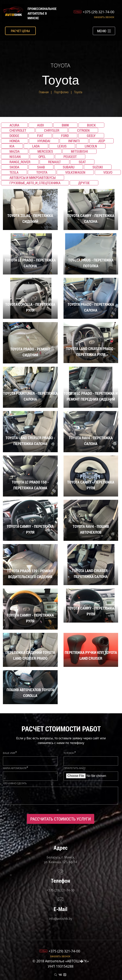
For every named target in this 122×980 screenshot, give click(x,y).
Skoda (14, 167)
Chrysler (52, 130)
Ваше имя (9, 753)
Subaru (69, 167)
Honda (15, 141)
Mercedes (45, 151)
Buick (91, 125)
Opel (42, 157)
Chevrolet (18, 130)
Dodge (14, 136)
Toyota (78, 92)
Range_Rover (20, 162)
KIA (12, 146)
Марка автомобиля (15, 768)
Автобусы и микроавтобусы (33, 178)
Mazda (15, 151)
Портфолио (61, 92)
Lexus (62, 146)
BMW (65, 125)
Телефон (69, 753)
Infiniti (74, 141)
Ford (65, 136)
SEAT (82, 162)
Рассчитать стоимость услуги (61, 819)
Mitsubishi (79, 151)
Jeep (102, 141)
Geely (91, 136)
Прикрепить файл (75, 768)
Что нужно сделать (15, 783)
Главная (44, 92)
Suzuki (98, 167)
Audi (41, 125)
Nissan (15, 157)
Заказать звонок (104, 17)
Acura (14, 125)
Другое (84, 183)
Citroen (83, 130)
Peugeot (70, 157)
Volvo (108, 172)
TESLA (14, 172)
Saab (41, 167)
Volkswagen (75, 172)
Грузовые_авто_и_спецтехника (35, 183)
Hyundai (44, 141)
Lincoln (91, 146)
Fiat (40, 136)
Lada (36, 146)
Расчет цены (20, 31)
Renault (54, 162)
